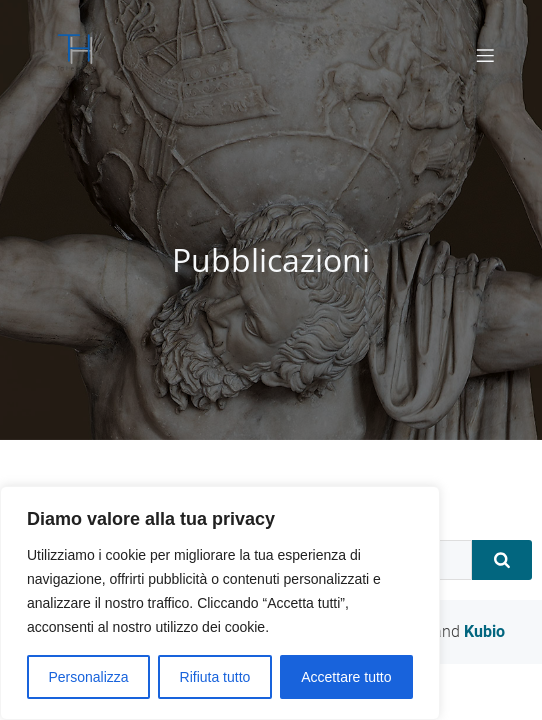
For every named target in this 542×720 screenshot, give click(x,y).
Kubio (484, 631)
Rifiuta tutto (215, 677)
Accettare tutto (346, 677)
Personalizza (88, 677)
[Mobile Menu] (485, 55)
